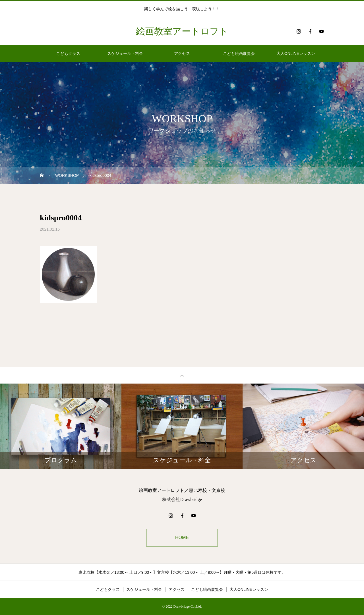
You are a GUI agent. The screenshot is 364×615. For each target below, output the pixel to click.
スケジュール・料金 (125, 53)
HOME (182, 538)
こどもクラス (68, 53)
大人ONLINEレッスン (296, 53)
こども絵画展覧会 (239, 53)
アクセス (182, 53)
